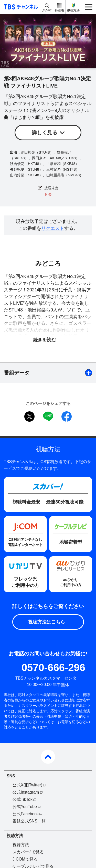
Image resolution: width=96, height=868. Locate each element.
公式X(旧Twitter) (27, 785)
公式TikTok (23, 799)
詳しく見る (45, 133)
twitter (29, 416)
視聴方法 (73, 10)
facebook (67, 416)
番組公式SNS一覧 (29, 821)
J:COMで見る (25, 859)
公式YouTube (25, 807)
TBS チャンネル (20, 7)
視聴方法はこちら (47, 622)
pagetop (48, 757)
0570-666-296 (53, 667)
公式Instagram (26, 792)
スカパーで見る (28, 852)
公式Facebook (26, 814)
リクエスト (53, 228)
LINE (48, 416)
